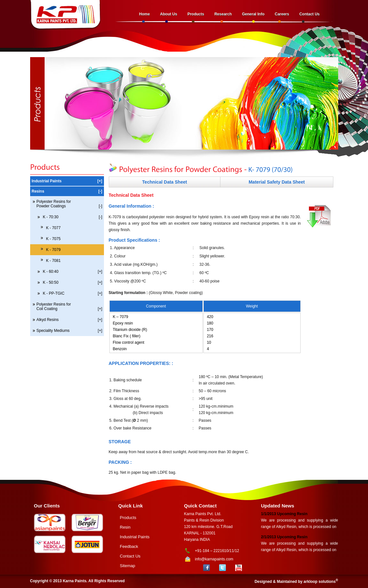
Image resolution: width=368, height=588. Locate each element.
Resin (125, 527)
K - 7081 (53, 261)
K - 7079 (53, 250)
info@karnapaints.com (214, 559)
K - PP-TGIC (73, 293)
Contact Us (309, 14)
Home (145, 14)
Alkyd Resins (69, 320)
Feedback (129, 546)
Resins (67, 191)
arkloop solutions (320, 582)
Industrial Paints (67, 181)
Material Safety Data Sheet (277, 182)
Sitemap (128, 566)
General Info (253, 14)
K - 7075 (53, 239)
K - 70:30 (73, 217)
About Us (169, 14)
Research (223, 14)
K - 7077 (53, 228)
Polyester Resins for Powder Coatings (69, 204)
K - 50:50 (73, 282)
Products (196, 14)
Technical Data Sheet (165, 182)
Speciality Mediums (69, 331)
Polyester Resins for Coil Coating (69, 307)
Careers (282, 14)
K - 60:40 (73, 272)
